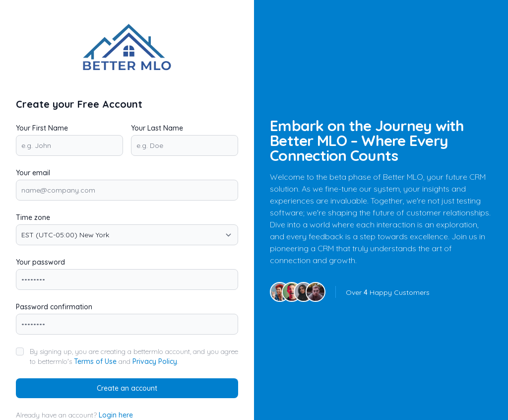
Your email (33, 173)
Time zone (33, 217)
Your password (40, 262)
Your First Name (42, 128)
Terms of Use (95, 361)
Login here (116, 415)
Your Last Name (157, 128)
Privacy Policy (155, 361)
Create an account (127, 388)
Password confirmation (54, 307)
